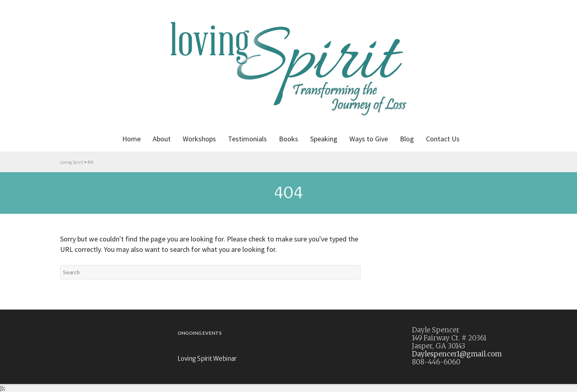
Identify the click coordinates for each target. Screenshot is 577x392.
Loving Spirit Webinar (207, 359)
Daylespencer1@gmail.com (457, 354)
